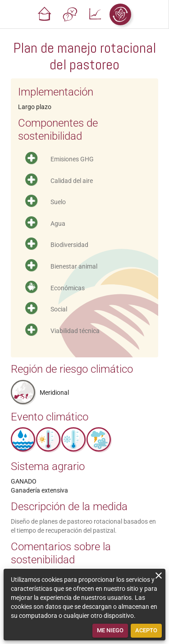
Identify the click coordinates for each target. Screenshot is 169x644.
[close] (159, 575)
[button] (45, 14)
